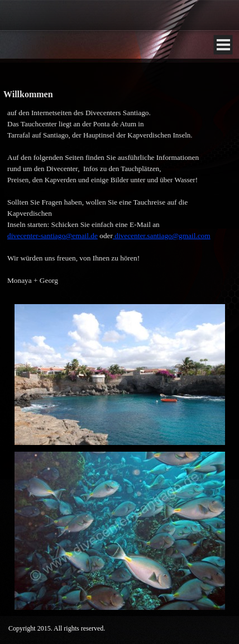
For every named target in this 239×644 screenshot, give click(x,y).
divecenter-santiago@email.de (52, 236)
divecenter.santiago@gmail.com (162, 236)
